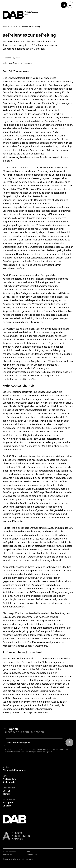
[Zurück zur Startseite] (20, 15)
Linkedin (7, 806)
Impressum (7, 855)
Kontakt (6, 794)
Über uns (7, 791)
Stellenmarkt (9, 782)
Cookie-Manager (9, 852)
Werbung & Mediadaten (14, 770)
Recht (5, 63)
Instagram (8, 803)
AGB (29, 852)
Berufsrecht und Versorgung (21, 63)
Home (5, 27)
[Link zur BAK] (38, 836)
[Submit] (70, 742)
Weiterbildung (10, 779)
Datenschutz (32, 855)
